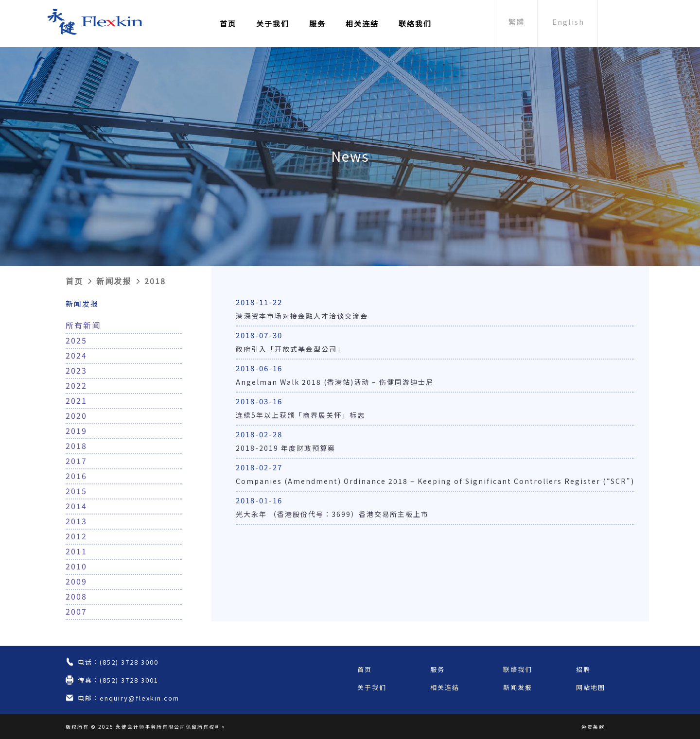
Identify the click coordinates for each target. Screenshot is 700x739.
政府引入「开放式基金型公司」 (290, 349)
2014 (76, 506)
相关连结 (362, 24)
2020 (76, 415)
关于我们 (273, 24)
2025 (76, 340)
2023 (76, 370)
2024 (76, 355)
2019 (76, 430)
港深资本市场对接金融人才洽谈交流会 (302, 316)
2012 (76, 536)
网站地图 (591, 687)
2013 (76, 521)
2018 (155, 281)
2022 (76, 385)
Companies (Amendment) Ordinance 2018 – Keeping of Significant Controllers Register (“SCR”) (435, 481)
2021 (76, 400)
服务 (317, 24)
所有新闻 (83, 325)
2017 (76, 461)
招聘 (583, 669)
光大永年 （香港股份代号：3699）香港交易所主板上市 (332, 514)
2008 (76, 596)
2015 (76, 491)
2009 (76, 581)
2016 (76, 476)
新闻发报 (114, 281)
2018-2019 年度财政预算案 (286, 448)
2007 (76, 611)
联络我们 (415, 24)
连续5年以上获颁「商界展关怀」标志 (300, 415)
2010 (76, 566)
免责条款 (593, 727)
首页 (228, 24)
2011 (76, 551)
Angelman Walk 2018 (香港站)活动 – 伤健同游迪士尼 (335, 382)
